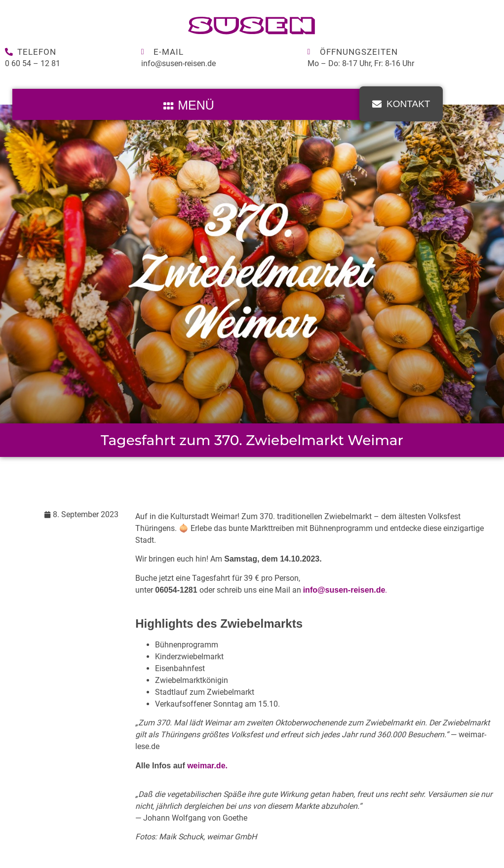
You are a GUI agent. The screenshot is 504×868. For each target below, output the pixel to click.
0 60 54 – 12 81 (33, 63)
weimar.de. (207, 766)
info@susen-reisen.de (178, 63)
